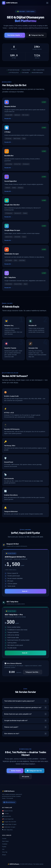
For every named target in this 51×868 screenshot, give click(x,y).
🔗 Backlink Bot (7, 816)
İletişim (4, 855)
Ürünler (4, 838)
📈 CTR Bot (5, 814)
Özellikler (5, 844)
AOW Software (10, 3)
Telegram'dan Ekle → (33, 672)
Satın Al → (25, 591)
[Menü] (47, 3)
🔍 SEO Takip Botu (7, 830)
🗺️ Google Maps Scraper (9, 824)
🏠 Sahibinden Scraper (9, 827)
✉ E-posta (25, 777)
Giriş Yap (5, 852)
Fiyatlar (4, 847)
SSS (3, 849)
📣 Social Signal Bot (8, 819)
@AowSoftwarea (9, 802)
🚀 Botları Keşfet (15, 771)
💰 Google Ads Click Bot (9, 822)
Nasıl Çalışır (5, 841)
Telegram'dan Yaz (36, 35)
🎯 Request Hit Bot (7, 811)
